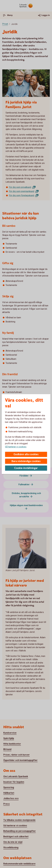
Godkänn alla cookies (26, 454)
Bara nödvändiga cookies (26, 461)
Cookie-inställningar (26, 468)
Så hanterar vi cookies (16, 447)
